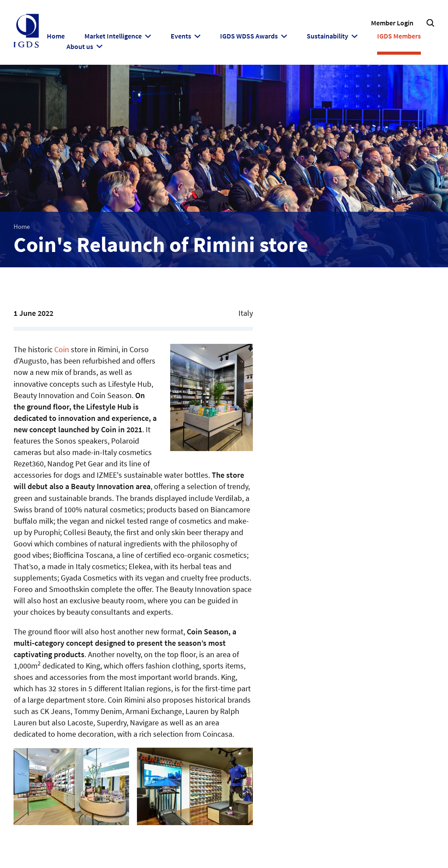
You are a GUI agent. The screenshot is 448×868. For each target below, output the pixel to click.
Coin (62, 349)
